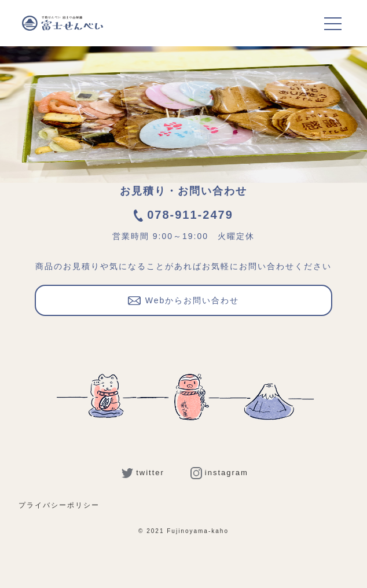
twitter (143, 473)
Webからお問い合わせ (184, 299)
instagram (219, 473)
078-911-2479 (183, 215)
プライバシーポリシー (59, 505)
